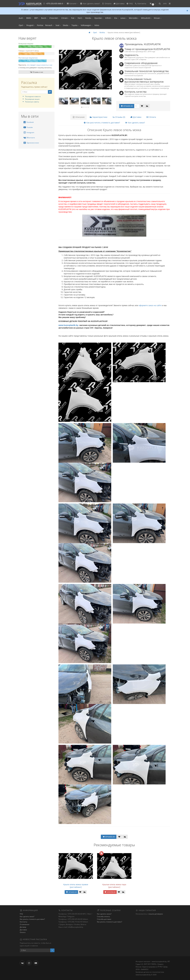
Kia (116, 18)
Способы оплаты (103, 916)
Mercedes (134, 18)
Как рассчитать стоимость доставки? (102, 123)
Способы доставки (104, 919)
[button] (153, 4)
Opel (22, 25)
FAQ (130, 3)
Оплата (107, 3)
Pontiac (40, 25)
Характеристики (98, 117)
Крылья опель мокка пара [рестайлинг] (114, 886)
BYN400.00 (127, 106)
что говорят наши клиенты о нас (40, 65)
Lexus (124, 18)
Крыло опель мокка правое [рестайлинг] (76, 886)
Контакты (140, 3)
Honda (89, 18)
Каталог (72, 3)
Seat (58, 25)
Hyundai (99, 18)
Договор (23, 927)
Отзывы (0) (119, 117)
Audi (22, 18)
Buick (44, 18)
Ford (80, 18)
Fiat (73, 18)
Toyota (75, 25)
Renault (49, 25)
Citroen (65, 18)
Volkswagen (87, 25)
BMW (29, 18)
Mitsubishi (147, 18)
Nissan (158, 18)
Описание (79, 117)
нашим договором (156, 914)
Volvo (97, 25)
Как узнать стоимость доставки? (32, 919)
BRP (37, 18)
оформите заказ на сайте (150, 305)
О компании (25, 924)
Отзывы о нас (36, 72)
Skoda (66, 25)
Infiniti (109, 18)
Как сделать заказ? (90, 3)
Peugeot (31, 25)
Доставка (119, 3)
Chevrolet (54, 18)
